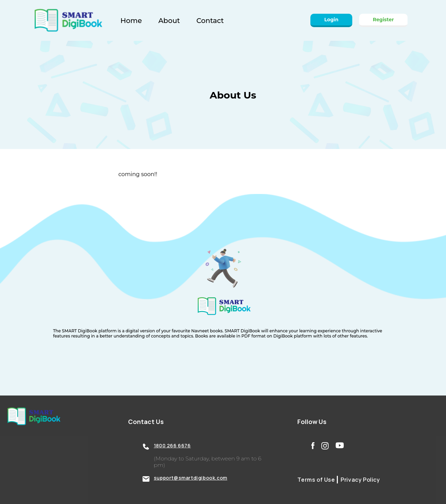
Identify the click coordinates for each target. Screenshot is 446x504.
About (169, 21)
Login (331, 20)
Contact (210, 21)
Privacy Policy (360, 480)
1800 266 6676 (172, 445)
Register (383, 20)
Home (131, 21)
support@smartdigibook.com (191, 478)
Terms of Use (316, 480)
